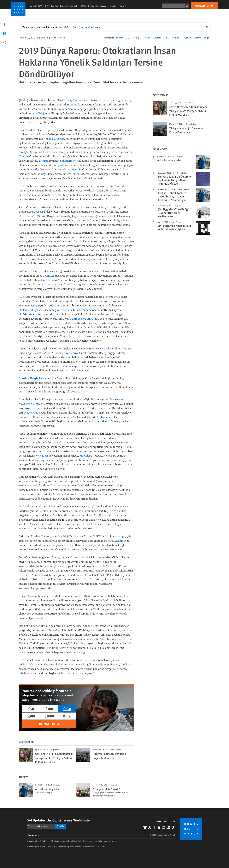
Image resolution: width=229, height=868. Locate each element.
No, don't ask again (91, 27)
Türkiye (74, 353)
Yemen (50, 301)
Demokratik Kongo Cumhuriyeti (59, 170)
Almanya (55, 314)
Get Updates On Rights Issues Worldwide (58, 820)
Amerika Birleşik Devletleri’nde (37, 378)
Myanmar (24, 156)
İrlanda (65, 310)
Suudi (75, 174)
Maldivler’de (26, 404)
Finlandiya (93, 319)
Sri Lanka (103, 417)
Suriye (34, 152)
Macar (39, 212)
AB (20, 233)
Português (93, 6)
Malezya (115, 399)
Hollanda (24, 310)
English (54, 6)
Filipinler (85, 456)
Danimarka (76, 319)
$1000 (49, 716)
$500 (31, 716)
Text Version (33, 835)
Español (114, 6)
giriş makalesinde (54, 139)
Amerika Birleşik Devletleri (57, 323)
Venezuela (42, 456)
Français (64, 6)
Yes (74, 27)
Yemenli (44, 161)
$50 (31, 709)
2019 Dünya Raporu (79, 100)
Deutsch (74, 6)
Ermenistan (104, 408)
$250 (67, 709)
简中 (40, 6)
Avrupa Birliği (36, 113)
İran (63, 557)
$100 (49, 709)
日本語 (83, 6)
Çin (30, 353)
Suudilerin (66, 161)
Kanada (87, 310)
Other (67, 716)
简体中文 (137, 38)
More (124, 6)
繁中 (47, 6)
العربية (33, 6)
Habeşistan (31, 413)
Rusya (99, 349)
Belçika (36, 310)
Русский (104, 6)
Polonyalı (48, 276)
